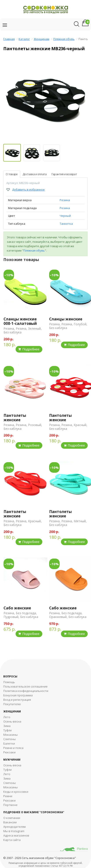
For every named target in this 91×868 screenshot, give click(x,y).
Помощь (9, 682)
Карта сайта (12, 840)
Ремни (8, 796)
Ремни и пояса (13, 748)
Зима (7, 726)
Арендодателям (14, 827)
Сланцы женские (66, 319)
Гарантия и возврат (64, 174)
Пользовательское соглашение (25, 686)
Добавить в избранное (28, 189)
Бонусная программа (18, 695)
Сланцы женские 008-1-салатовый (20, 321)
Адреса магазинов (16, 835)
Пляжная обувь (64, 39)
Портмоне (10, 805)
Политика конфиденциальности (26, 691)
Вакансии (10, 822)
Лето (7, 717)
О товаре (12, 174)
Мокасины (11, 735)
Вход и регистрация (17, 700)
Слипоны (10, 739)
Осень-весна (12, 721)
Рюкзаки (9, 752)
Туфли (7, 730)
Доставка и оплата (35, 174)
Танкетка (66, 224)
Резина (65, 200)
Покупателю (12, 704)
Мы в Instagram (14, 831)
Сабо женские (17, 608)
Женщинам (42, 39)
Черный (65, 216)
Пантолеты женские (15, 418)
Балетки (9, 743)
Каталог (24, 39)
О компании (12, 818)
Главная (9, 39)
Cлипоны (10, 783)
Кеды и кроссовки (16, 792)
